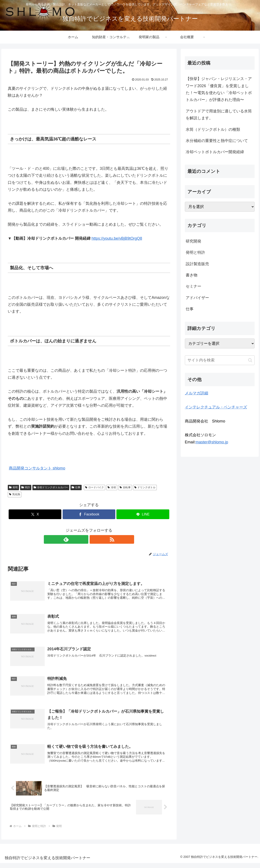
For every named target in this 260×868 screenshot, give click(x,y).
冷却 (112, 487)
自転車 (125, 487)
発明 (13, 487)
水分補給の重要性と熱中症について (217, 141)
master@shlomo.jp (212, 442)
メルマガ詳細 (197, 393)
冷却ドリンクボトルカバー (51, 487)
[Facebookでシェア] (89, 514)
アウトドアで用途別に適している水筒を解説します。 (219, 115)
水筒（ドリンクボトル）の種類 (213, 129)
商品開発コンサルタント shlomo (37, 468)
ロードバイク (94, 487)
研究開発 (193, 241)
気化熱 (15, 494)
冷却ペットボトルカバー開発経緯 (215, 152)
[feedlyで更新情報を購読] (84, 539)
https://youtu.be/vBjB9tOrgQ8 (117, 238)
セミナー (193, 286)
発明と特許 (195, 252)
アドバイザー (197, 298)
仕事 (76, 487)
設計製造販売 (197, 264)
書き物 (192, 275)
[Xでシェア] (35, 514)
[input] (220, 360)
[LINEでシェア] (143, 514)
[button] (250, 360)
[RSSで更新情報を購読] (94, 539)
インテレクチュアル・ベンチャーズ (216, 407)
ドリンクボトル (145, 487)
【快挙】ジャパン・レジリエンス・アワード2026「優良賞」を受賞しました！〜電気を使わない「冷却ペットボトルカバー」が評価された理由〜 (219, 89)
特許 (26, 487)
